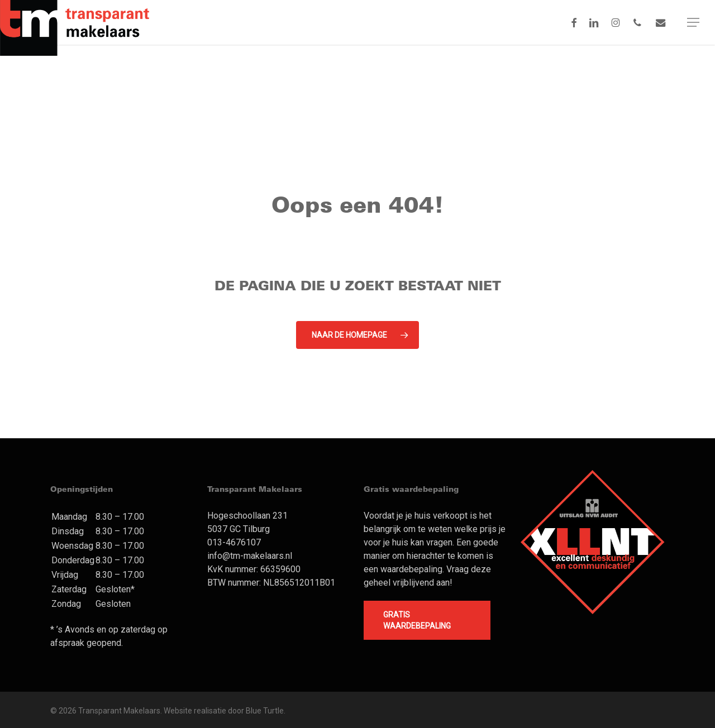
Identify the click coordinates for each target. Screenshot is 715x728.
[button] (693, 22)
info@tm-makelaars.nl (250, 556)
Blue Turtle (265, 711)
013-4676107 (234, 542)
